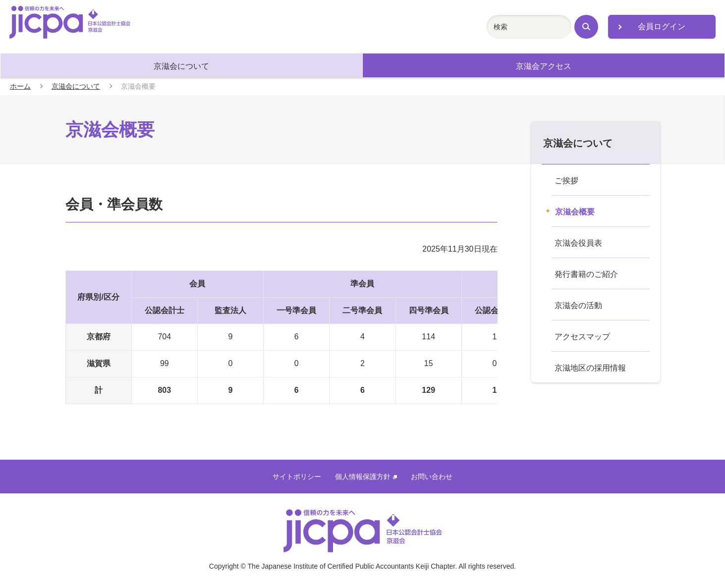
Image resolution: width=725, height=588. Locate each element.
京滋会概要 (575, 212)
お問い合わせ (432, 477)
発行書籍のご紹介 (586, 274)
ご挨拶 (566, 181)
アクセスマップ (582, 337)
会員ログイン (662, 27)
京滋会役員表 (578, 243)
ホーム (20, 86)
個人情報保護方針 (366, 477)
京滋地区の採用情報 (590, 368)
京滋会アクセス (544, 66)
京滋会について (181, 66)
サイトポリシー (297, 477)
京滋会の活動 (578, 305)
